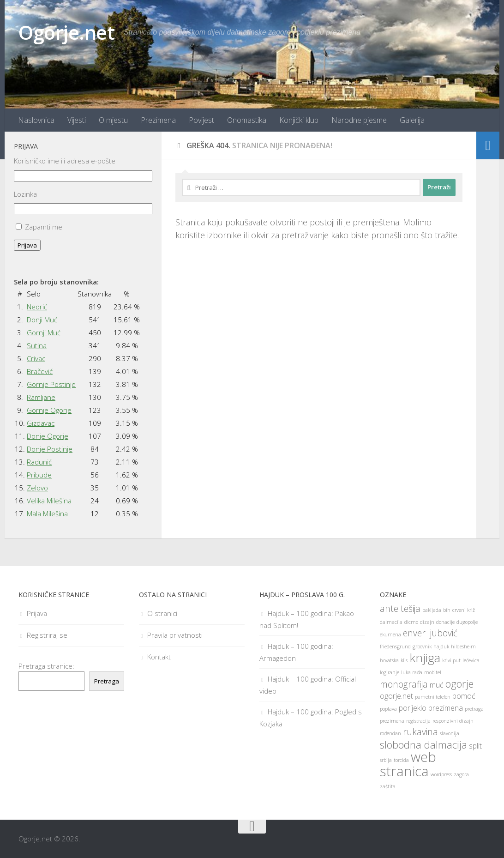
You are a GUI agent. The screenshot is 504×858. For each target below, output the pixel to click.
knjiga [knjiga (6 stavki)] (425, 658)
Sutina (37, 345)
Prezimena (158, 120)
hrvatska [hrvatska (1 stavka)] (389, 660)
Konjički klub (299, 120)
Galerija (412, 120)
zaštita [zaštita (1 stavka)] (388, 786)
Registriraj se (47, 635)
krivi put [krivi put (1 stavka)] (451, 660)
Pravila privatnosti (175, 635)
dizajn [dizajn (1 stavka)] (427, 622)
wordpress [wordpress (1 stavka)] (441, 774)
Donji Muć (42, 320)
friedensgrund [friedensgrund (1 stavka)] (395, 647)
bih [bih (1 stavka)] (447, 610)
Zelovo (37, 488)
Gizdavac (41, 423)
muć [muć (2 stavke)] (437, 685)
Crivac (36, 358)
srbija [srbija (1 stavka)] (386, 760)
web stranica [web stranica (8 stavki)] (408, 764)
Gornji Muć (44, 332)
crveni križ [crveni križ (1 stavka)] (464, 610)
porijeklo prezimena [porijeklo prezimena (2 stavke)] (431, 708)
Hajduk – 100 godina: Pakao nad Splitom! (307, 619)
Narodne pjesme (359, 120)
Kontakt (159, 657)
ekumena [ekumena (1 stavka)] (390, 634)
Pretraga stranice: (46, 666)
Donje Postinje (50, 449)
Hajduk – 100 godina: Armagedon (296, 652)
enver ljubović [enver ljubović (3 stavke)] (430, 633)
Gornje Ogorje (49, 410)
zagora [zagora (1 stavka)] (461, 774)
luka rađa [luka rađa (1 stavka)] (412, 672)
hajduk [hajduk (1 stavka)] (441, 647)
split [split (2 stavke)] (475, 746)
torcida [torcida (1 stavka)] (401, 760)
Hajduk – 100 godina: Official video (308, 685)
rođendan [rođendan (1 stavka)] (390, 733)
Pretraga (107, 681)
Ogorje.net (66, 32)
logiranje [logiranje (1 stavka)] (390, 672)
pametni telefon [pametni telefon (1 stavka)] (433, 697)
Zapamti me (44, 227)
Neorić (37, 307)
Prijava (27, 245)
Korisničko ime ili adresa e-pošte (65, 161)
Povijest (201, 120)
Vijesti (77, 120)
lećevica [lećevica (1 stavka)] (471, 660)
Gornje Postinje (51, 384)
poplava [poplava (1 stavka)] (388, 709)
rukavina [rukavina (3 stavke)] (420, 732)
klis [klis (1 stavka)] (404, 660)
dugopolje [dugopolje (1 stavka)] (467, 622)
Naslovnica (36, 120)
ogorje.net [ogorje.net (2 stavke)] (396, 696)
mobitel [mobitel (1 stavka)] (433, 672)
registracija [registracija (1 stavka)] (418, 721)
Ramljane (41, 397)
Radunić (39, 462)
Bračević (40, 371)
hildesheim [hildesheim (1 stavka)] (463, 647)
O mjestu (113, 120)
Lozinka (25, 194)
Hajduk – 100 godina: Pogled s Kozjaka (311, 718)
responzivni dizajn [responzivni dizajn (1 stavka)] (453, 721)
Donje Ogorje (48, 436)
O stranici (162, 613)
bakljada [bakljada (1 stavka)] (432, 610)
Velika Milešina (49, 501)
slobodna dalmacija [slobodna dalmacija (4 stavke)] (423, 744)
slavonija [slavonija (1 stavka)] (450, 733)
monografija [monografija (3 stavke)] (404, 684)
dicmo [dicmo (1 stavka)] (411, 622)
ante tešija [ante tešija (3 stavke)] (400, 608)
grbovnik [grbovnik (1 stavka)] (422, 647)
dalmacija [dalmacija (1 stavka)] (391, 622)
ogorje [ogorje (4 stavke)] (459, 683)
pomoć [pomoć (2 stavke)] (464, 696)
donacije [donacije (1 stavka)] (445, 622)
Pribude (39, 475)
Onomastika (247, 120)
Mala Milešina (47, 514)
